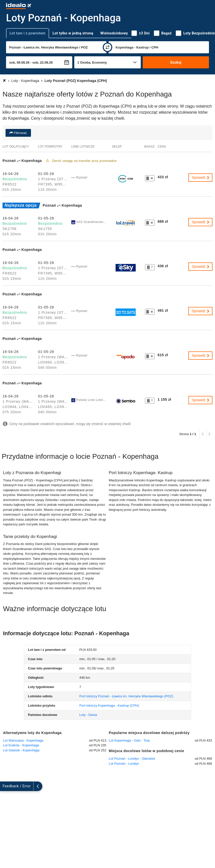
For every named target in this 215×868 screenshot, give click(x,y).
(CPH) (109, 705)
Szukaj (176, 62)
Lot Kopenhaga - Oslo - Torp (129, 740)
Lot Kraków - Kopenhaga (21, 745)
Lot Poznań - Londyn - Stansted (132, 759)
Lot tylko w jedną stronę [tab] (73, 33)
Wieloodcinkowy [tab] (114, 33)
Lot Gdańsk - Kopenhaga (21, 750)
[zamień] (107, 47)
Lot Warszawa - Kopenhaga (23, 740)
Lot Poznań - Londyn (124, 764)
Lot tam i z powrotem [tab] (28, 33)
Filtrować (20, 133)
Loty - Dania (88, 715)
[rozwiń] (5, 786)
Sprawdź (201, 177)
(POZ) (126, 696)
